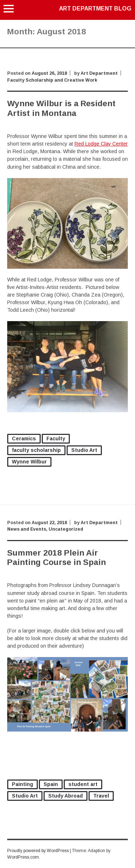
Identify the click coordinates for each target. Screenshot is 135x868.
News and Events (27, 529)
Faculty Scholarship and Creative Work (52, 80)
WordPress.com (23, 857)
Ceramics (24, 439)
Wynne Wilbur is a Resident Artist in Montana (61, 108)
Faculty (56, 439)
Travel (101, 796)
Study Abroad (66, 796)
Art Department (99, 73)
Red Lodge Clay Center (101, 144)
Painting (22, 784)
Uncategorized (66, 529)
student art (83, 784)
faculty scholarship (36, 450)
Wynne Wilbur (29, 462)
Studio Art (84, 450)
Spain (51, 784)
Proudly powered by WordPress (38, 851)
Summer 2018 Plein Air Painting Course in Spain (57, 558)
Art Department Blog (95, 8)
